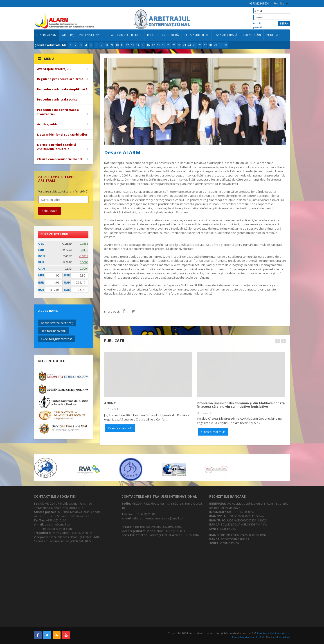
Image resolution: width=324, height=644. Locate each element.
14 (138, 45)
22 (179, 45)
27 (205, 45)
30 (220, 45)
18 (158, 45)
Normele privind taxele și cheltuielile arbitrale (56, 147)
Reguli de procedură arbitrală (60, 79)
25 (195, 45)
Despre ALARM (46, 35)
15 (143, 45)
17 (153, 45)
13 (133, 45)
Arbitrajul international (82, 35)
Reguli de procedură (163, 35)
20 (169, 45)
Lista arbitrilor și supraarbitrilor (62, 134)
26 (200, 45)
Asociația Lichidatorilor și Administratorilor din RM (261, 635)
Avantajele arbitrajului (55, 69)
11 (122, 45)
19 (164, 45)
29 (215, 45)
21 (174, 45)
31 (226, 45)
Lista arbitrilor (197, 35)
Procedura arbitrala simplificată (62, 89)
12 (127, 45)
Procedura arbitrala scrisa (57, 99)
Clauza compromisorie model (60, 159)
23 (184, 45)
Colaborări (252, 35)
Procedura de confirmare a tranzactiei (58, 112)
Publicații (274, 35)
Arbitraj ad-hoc (49, 124)
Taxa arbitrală (226, 35)
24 (189, 45)
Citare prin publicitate (124, 35)
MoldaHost (283, 637)
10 (117, 45)
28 (210, 45)
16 (148, 45)
